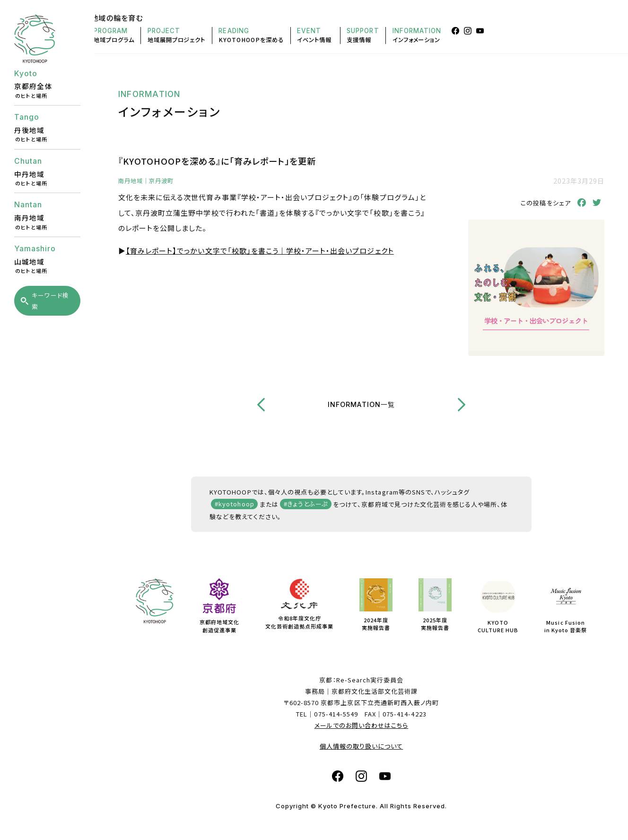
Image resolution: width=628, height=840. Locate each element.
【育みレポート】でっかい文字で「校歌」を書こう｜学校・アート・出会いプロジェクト (260, 251)
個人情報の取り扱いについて (362, 746)
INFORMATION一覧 (361, 404)
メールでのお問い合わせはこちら (362, 725)
